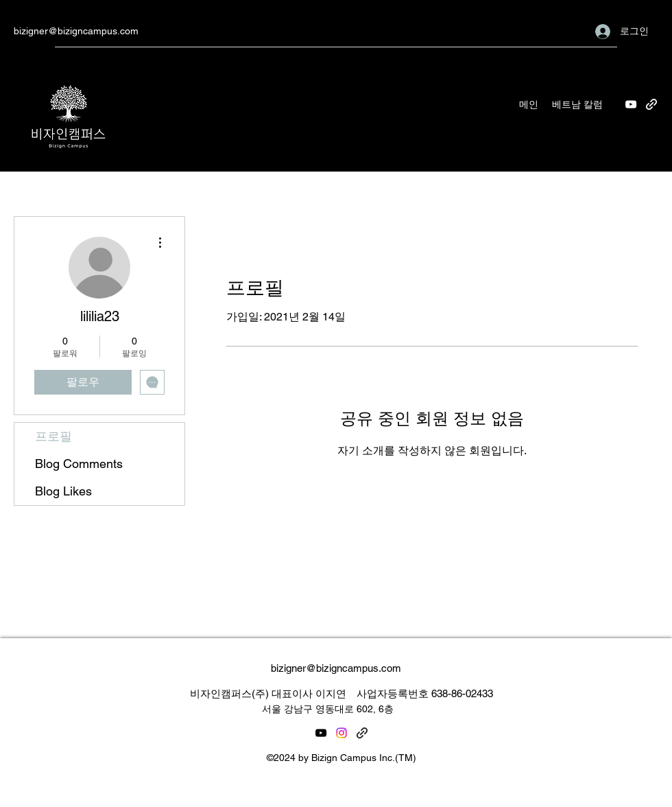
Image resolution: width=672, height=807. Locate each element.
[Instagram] (341, 733)
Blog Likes (63, 491)
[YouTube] (631, 104)
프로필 (53, 436)
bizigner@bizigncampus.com (76, 31)
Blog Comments (79, 464)
